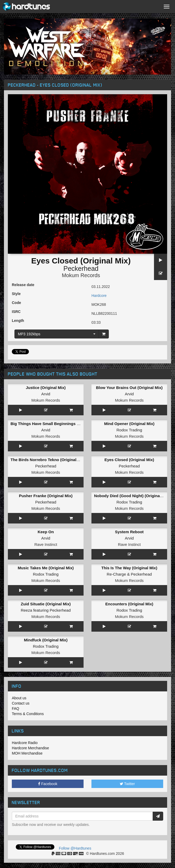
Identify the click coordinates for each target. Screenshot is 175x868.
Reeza (26, 610)
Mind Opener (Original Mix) (129, 424)
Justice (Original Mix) (46, 388)
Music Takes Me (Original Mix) (46, 568)
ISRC (16, 312)
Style (16, 294)
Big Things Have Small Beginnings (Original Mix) (56, 424)
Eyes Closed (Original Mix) (129, 460)
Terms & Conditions (28, 714)
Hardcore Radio (25, 743)
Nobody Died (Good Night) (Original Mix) (132, 496)
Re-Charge (116, 574)
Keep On (46, 532)
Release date (23, 285)
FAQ (16, 709)
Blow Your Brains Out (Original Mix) (129, 388)
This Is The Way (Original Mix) (129, 568)
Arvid (46, 394)
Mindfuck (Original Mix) (46, 640)
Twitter (127, 784)
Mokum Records (81, 275)
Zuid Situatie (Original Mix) (46, 604)
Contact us (21, 703)
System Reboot (129, 532)
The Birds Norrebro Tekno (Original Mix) (48, 460)
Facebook (48, 784)
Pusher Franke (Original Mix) (46, 496)
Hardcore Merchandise (30, 748)
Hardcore (99, 296)
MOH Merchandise (27, 753)
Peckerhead (81, 268)
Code (16, 303)
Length (18, 321)
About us (19, 698)
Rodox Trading (129, 430)
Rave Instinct (46, 544)
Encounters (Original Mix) (129, 604)
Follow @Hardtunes (75, 848)
